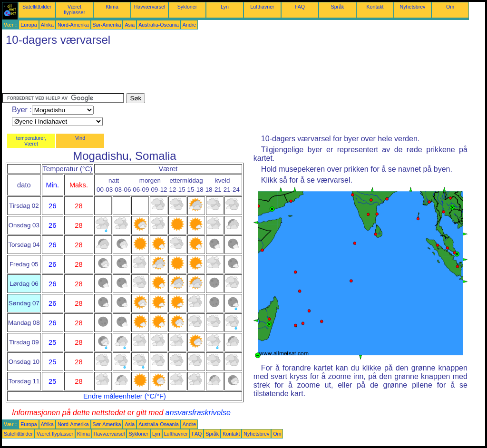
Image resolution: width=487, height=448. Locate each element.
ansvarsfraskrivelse (198, 413)
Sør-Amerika (107, 25)
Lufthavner (262, 7)
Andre (189, 25)
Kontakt (375, 7)
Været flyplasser (74, 10)
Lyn (225, 7)
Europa (29, 25)
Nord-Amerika (73, 25)
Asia (130, 25)
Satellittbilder (37, 7)
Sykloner (187, 7)
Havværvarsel (150, 7)
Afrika (47, 25)
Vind (80, 138)
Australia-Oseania (159, 25)
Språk (338, 7)
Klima (112, 7)
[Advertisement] (175, 72)
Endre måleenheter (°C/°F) (125, 396)
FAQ (300, 7)
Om (450, 7)
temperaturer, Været (31, 141)
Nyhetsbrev (413, 7)
